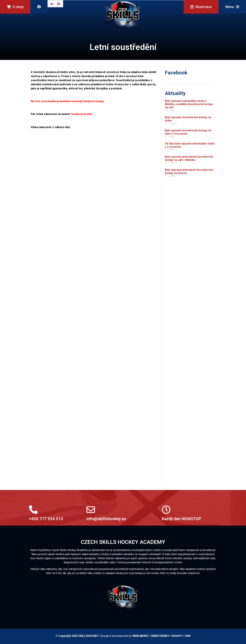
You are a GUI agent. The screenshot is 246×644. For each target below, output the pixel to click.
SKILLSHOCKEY (88, 636)
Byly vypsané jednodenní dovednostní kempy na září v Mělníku (189, 158)
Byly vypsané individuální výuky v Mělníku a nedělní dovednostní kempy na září (189, 104)
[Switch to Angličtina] (59, 4)
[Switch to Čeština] (52, 4)
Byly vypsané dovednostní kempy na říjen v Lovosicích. (188, 132)
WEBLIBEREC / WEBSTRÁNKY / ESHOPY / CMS (162, 636)
